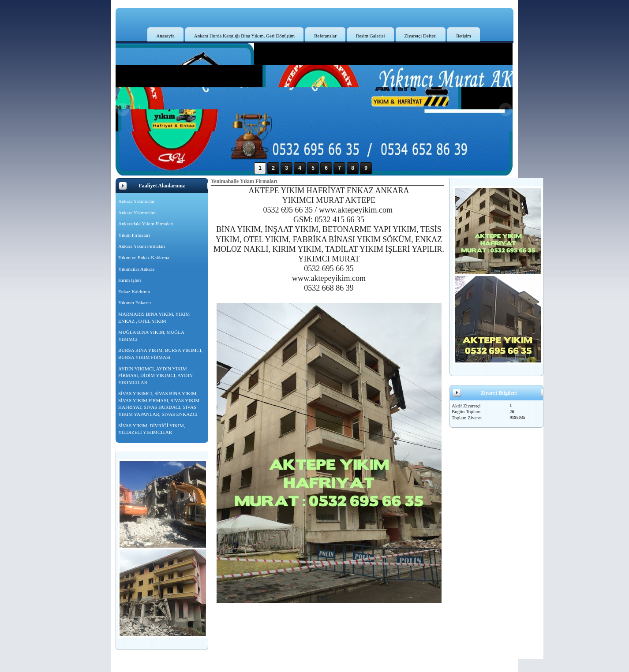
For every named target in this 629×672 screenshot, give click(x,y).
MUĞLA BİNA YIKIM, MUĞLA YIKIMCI (151, 336)
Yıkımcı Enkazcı (135, 302)
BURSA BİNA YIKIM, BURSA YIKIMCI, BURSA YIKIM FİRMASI (160, 354)
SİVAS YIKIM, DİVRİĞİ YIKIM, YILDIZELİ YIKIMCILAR (152, 429)
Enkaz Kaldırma (134, 291)
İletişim (464, 36)
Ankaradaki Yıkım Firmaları (146, 224)
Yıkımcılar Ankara (136, 269)
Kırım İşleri (130, 280)
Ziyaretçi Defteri (421, 36)
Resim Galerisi (371, 36)
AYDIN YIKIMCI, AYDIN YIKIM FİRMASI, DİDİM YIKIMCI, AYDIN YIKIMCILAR (155, 375)
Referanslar (325, 36)
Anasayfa (165, 36)
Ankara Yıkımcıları (137, 213)
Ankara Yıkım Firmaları (142, 246)
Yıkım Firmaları (134, 235)
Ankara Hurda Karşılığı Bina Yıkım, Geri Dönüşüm (244, 36)
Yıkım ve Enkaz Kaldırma (144, 258)
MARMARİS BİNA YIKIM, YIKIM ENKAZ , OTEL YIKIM (154, 317)
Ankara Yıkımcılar (136, 201)
